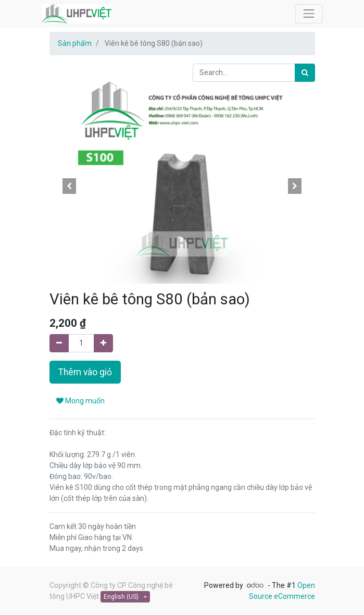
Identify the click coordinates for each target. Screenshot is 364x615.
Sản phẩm (75, 43)
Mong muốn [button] (80, 401)
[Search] (305, 73)
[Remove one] (59, 343)
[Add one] (103, 343)
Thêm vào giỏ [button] (85, 372)
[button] (70, 186)
